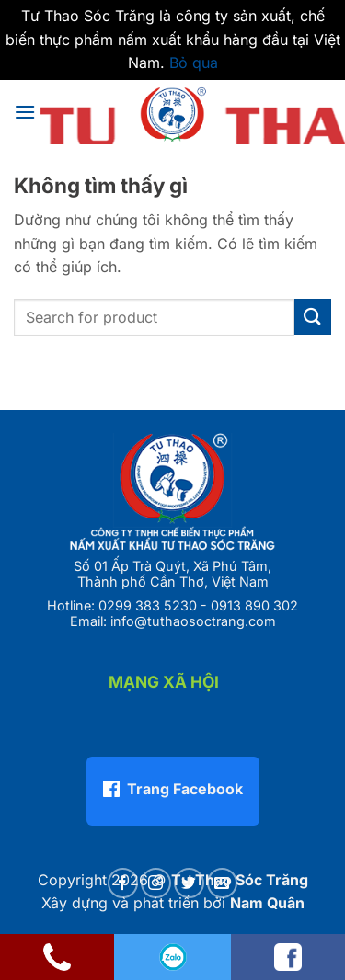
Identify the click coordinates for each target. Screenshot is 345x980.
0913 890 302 (254, 605)
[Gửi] (313, 317)
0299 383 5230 (148, 605)
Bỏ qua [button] (194, 63)
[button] (25, 112)
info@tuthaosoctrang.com (193, 621)
